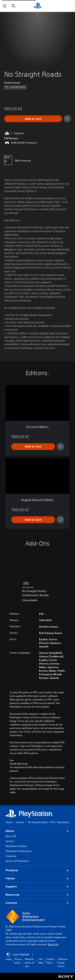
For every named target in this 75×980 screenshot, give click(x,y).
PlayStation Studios (16, 846)
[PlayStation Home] (38, 6)
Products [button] (37, 870)
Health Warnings (19, 764)
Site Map (41, 961)
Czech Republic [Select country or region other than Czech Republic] (20, 955)
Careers (10, 841)
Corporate (11, 856)
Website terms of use (30, 963)
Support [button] (37, 887)
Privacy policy (18, 961)
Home (9, 822)
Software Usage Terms (63, 963)
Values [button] (37, 878)
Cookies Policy (50, 961)
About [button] (37, 831)
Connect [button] (37, 903)
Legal (9, 959)
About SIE (11, 836)
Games (20, 822)
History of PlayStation (17, 861)
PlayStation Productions (19, 851)
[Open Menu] (5, 6)
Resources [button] (37, 895)
